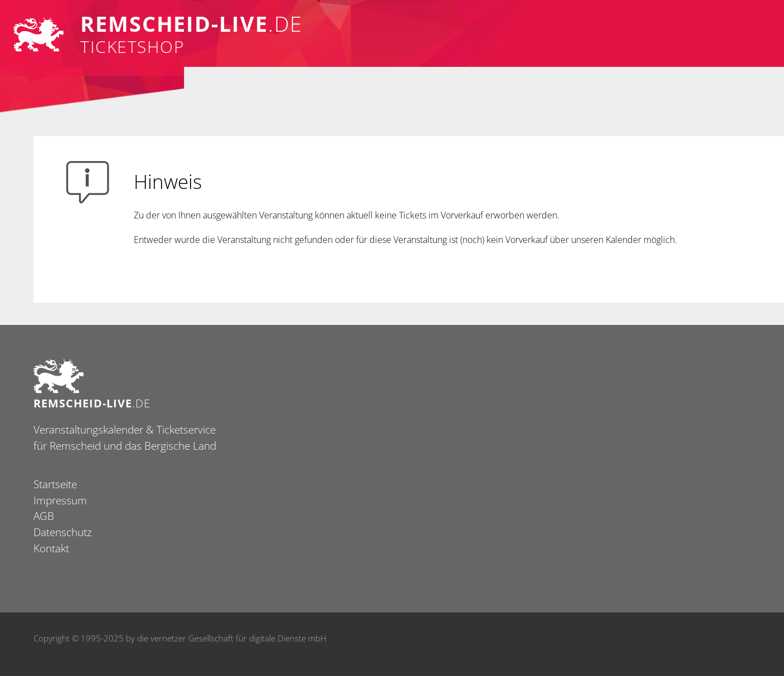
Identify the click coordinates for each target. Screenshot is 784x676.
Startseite (55, 484)
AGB (44, 516)
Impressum (60, 500)
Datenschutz (63, 532)
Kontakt (51, 548)
